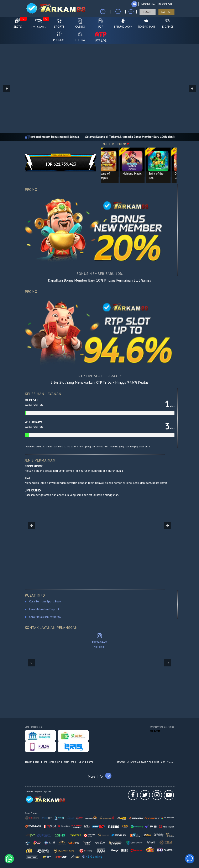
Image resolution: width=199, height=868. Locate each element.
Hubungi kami (85, 762)
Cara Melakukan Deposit (44, 609)
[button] (7, 89)
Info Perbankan (51, 762)
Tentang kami (32, 762)
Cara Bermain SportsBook (44, 601)
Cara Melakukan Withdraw (44, 617)
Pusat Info (69, 762)
